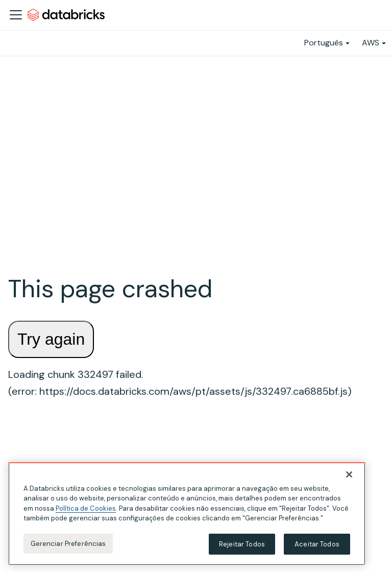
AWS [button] (371, 43)
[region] (187, 516)
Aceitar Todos (317, 547)
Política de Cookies (86, 511)
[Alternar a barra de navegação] (16, 15)
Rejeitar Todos (242, 547)
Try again (51, 339)
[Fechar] (349, 477)
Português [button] (324, 43)
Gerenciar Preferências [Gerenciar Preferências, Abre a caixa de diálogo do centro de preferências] (68, 546)
